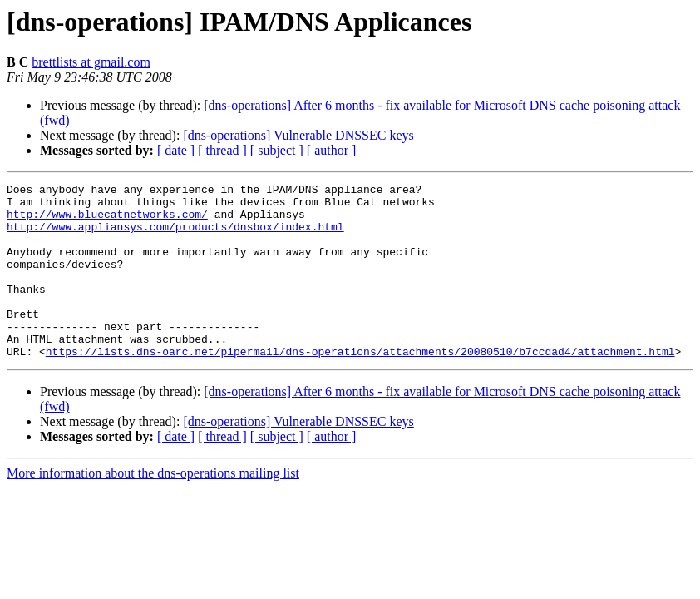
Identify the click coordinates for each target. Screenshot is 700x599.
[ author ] (332, 150)
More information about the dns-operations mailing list (153, 508)
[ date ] (176, 150)
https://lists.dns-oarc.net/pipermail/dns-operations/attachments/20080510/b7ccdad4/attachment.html (360, 386)
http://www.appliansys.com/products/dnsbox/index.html (175, 236)
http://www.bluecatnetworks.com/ (107, 221)
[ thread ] (222, 150)
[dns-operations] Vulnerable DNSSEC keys (298, 135)
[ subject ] (277, 150)
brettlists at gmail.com (91, 62)
